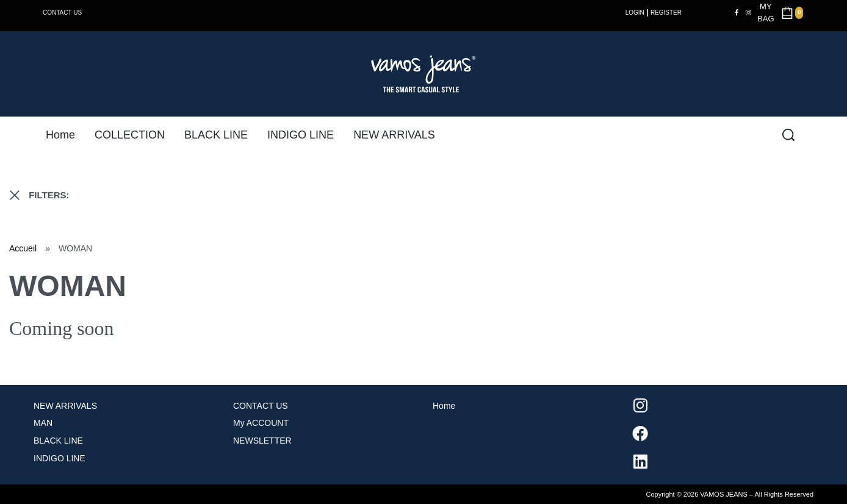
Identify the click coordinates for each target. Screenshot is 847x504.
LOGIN (635, 13)
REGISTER (666, 13)
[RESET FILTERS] (15, 195)
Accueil (23, 248)
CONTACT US (62, 13)
